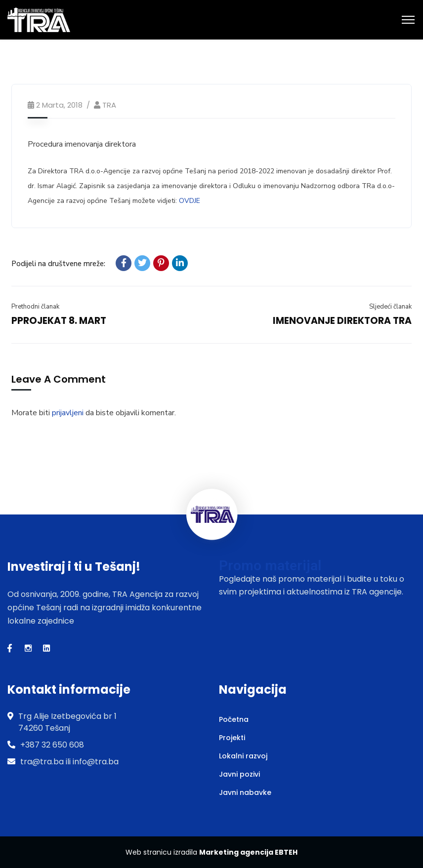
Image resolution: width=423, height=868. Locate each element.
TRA (109, 105)
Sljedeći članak (390, 307)
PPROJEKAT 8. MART (59, 321)
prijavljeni (68, 413)
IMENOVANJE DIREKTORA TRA (342, 321)
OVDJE (190, 201)
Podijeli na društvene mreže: (58, 264)
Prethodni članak (35, 307)
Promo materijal (270, 566)
